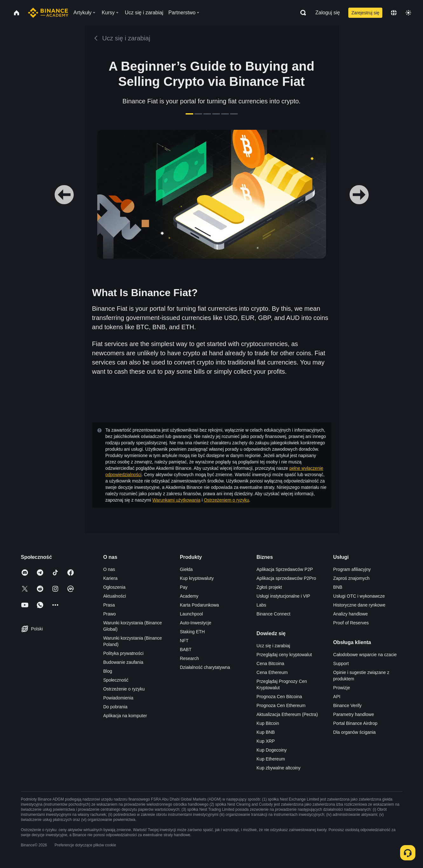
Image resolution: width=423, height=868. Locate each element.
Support (341, 663)
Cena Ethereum (272, 672)
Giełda (186, 569)
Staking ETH (192, 632)
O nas (109, 569)
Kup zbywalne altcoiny (279, 768)
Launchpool (191, 614)
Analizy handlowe (350, 614)
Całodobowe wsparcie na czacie (365, 655)
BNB (338, 587)
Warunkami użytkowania (176, 500)
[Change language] (394, 13)
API (337, 697)
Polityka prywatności (123, 653)
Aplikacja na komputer (125, 716)
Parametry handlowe (353, 714)
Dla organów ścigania (354, 732)
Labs (261, 605)
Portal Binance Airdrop (355, 723)
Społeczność (116, 680)
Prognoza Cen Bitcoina (279, 697)
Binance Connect (273, 614)
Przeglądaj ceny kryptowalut (284, 655)
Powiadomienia (118, 698)
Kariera (110, 578)
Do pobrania (115, 707)
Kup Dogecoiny (272, 750)
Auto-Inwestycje (196, 623)
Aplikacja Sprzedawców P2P (285, 569)
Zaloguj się (327, 13)
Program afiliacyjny (352, 569)
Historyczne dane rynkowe (359, 605)
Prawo (110, 614)
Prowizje (341, 688)
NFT (184, 641)
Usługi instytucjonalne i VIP (283, 596)
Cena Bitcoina (270, 663)
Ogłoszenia (114, 587)
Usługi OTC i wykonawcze (359, 596)
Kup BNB (266, 732)
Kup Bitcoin (268, 723)
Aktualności (115, 596)
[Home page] (48, 13)
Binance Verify (347, 705)
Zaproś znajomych (351, 578)
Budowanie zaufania (123, 662)
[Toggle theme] (408, 13)
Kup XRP (266, 741)
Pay (184, 587)
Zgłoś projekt (269, 587)
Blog (108, 671)
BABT (186, 649)
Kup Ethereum (271, 759)
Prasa (109, 605)
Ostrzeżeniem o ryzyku (226, 500)
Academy (189, 596)
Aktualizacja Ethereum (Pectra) (287, 714)
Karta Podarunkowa (199, 605)
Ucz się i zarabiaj (273, 646)
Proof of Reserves (351, 623)
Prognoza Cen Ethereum (281, 705)
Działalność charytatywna (205, 667)
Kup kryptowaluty (197, 578)
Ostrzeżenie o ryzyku (124, 689)
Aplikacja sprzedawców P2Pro (286, 578)
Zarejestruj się (365, 13)
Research (189, 658)
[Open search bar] (301, 13)
